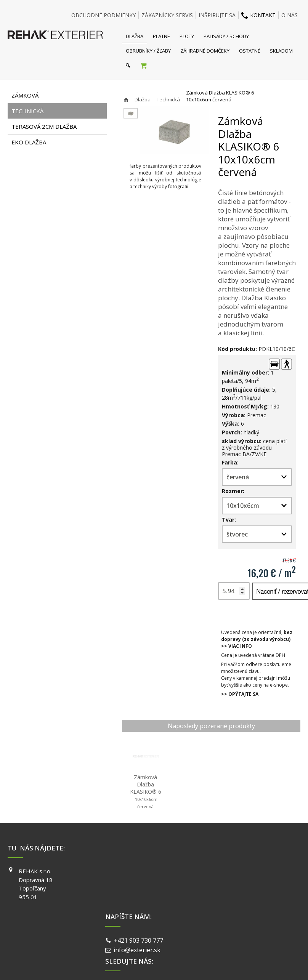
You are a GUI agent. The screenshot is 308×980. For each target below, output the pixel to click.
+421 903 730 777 (140, 872)
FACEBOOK (232, 871)
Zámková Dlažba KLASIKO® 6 (146, 791)
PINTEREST (233, 904)
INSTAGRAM (234, 882)
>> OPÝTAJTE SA (240, 694)
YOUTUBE (231, 893)
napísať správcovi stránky (134, 931)
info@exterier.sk (139, 881)
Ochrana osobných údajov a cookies (207, 931)
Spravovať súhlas (271, 931)
